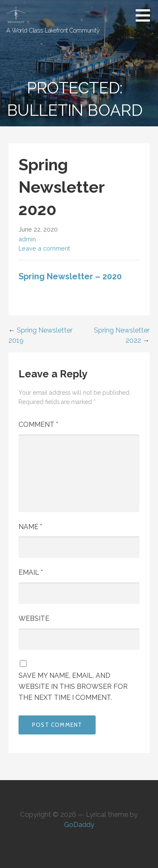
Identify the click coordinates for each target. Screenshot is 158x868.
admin (27, 239)
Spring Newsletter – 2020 (70, 276)
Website (34, 618)
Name (30, 527)
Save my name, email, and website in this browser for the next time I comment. (73, 686)
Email (31, 572)
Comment (38, 424)
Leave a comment (44, 248)
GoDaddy (79, 825)
